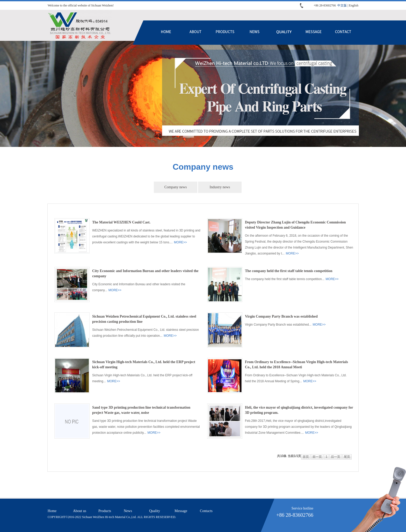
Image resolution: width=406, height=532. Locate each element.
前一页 (317, 457)
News (255, 33)
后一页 (336, 457)
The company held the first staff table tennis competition (289, 271)
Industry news (220, 187)
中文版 (342, 5)
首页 (306, 457)
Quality (284, 33)
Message (314, 33)
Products (225, 33)
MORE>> (180, 242)
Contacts (343, 33)
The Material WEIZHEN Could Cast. (121, 222)
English (354, 5)
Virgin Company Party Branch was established (281, 316)
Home (166, 33)
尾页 (347, 457)
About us (195, 33)
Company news (176, 187)
